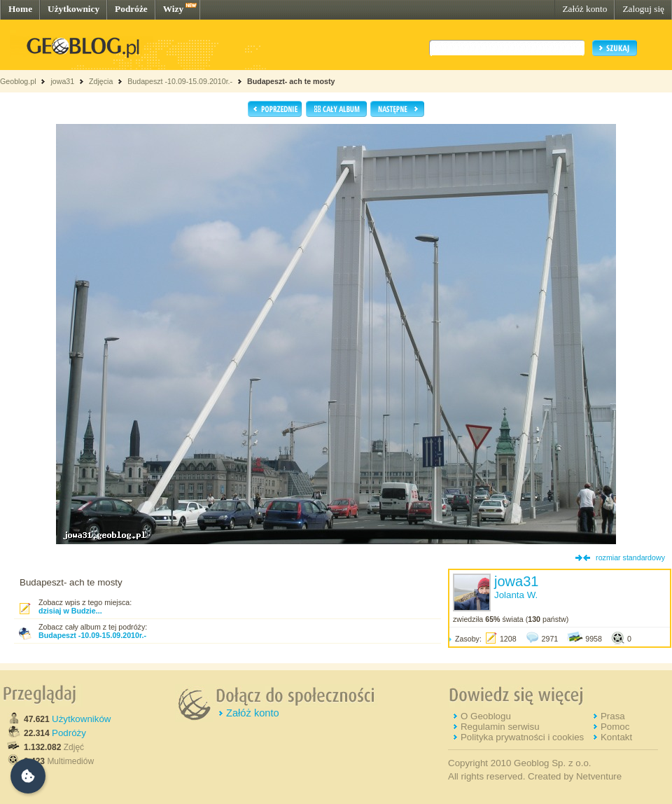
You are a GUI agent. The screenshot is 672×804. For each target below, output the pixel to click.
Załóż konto (584, 9)
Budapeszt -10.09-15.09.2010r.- (181, 81)
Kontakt (616, 737)
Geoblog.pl (18, 81)
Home (20, 9)
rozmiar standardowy (630, 557)
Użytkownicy (73, 9)
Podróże (131, 9)
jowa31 (62, 81)
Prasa (613, 716)
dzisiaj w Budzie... (70, 611)
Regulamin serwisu (500, 727)
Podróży (69, 733)
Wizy (173, 9)
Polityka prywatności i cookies (522, 737)
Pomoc (615, 727)
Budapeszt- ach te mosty (291, 81)
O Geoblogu (486, 716)
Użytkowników (81, 719)
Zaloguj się (643, 9)
